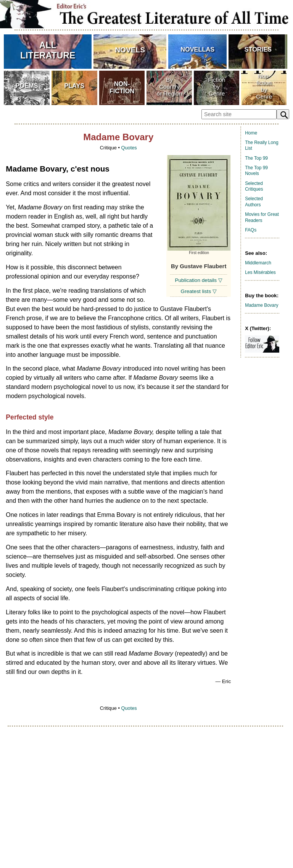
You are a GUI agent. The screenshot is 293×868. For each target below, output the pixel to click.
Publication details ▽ (198, 280)
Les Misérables (260, 272)
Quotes (129, 148)
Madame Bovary (262, 305)
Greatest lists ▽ (199, 291)
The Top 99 (256, 158)
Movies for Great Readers (262, 217)
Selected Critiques (254, 186)
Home (251, 133)
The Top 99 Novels (256, 171)
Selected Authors (254, 202)
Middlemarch (258, 263)
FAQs (251, 230)
